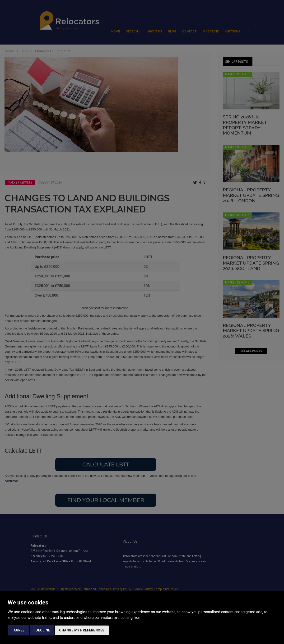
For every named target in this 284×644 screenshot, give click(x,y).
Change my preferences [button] (82, 630)
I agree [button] (18, 630)
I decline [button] (42, 630)
